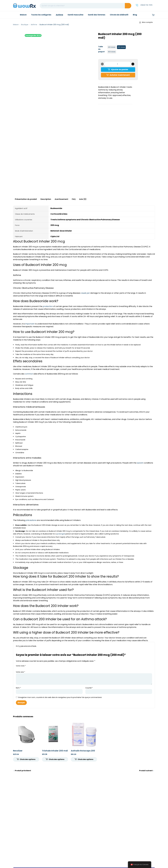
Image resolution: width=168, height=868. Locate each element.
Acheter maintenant (120, 75)
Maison (16, 25)
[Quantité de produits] (118, 64)
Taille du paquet (101, 49)
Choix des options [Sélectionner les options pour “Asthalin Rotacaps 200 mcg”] (85, 759)
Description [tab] (46, 199)
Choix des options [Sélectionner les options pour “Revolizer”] (28, 759)
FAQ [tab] (74, 199)
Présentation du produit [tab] (26, 199)
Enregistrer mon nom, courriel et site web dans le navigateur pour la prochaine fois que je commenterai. (60, 697)
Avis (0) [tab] (83, 199)
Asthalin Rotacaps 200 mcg (83, 752)
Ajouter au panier (120, 69)
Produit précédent (23, 771)
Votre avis (20, 672)
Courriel (89, 688)
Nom (18, 688)
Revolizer (18, 751)
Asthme (34, 25)
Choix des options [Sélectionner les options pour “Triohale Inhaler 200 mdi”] (57, 759)
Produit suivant (146, 771)
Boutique (25, 25)
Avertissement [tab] (61, 199)
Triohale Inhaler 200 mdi (55, 751)
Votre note (21, 666)
